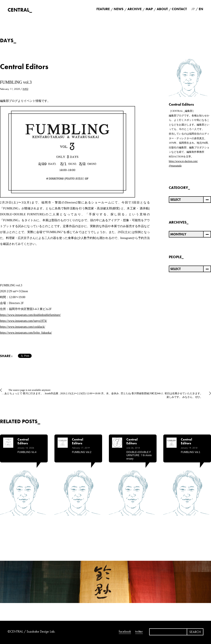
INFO (25, 89)
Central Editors (24, 67)
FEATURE (103, 9)
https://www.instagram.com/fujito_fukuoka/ (26, 333)
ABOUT (162, 9)
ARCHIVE (135, 9)
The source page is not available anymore (29, 390)
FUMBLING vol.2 (82, 452)
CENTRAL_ (20, 10)
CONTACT (179, 9)
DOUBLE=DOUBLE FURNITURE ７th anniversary (139, 455)
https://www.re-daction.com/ (183, 161)
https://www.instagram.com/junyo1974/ (23, 321)
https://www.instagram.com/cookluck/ (23, 327)
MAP (149, 9)
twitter (139, 631)
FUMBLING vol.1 (191, 452)
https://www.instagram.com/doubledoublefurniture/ (30, 315)
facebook (125, 631)
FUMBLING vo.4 (27, 452)
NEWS (119, 9)
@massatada (175, 166)
